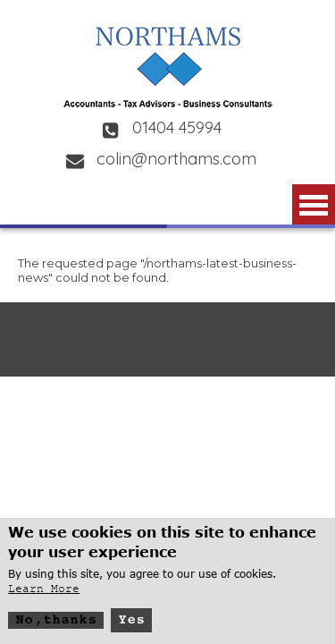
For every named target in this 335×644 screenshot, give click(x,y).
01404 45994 (177, 127)
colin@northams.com (176, 159)
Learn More (44, 592)
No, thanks (56, 624)
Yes (131, 624)
